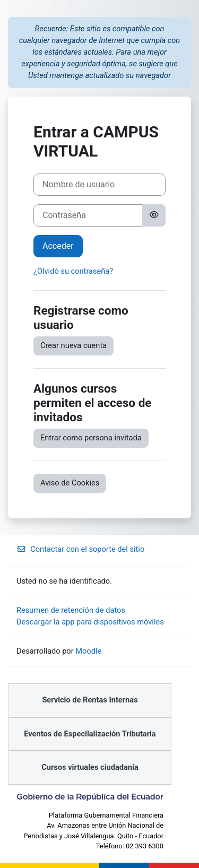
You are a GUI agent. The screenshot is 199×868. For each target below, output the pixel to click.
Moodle (88, 651)
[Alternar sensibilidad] (154, 215)
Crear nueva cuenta (73, 345)
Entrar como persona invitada (91, 438)
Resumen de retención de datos (71, 610)
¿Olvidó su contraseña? (73, 271)
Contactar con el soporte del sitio (80, 549)
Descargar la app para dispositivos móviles (90, 622)
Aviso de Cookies (70, 483)
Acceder (58, 246)
